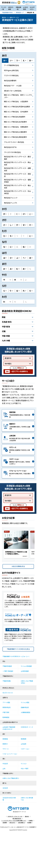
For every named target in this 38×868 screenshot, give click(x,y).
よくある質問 (25, 8)
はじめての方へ (32, 8)
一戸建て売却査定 (8, 671)
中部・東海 (6, 327)
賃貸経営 (5, 739)
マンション (24, 764)
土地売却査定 (25, 671)
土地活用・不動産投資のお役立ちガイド (9, 728)
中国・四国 (6, 336)
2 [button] (18, 561)
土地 (4, 768)
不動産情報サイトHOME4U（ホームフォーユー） (16, 656)
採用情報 (29, 823)
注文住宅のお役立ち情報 (9, 799)
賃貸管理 (23, 739)
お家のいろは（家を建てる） (27, 799)
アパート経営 (6, 702)
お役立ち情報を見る (18, 566)
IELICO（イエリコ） (8, 693)
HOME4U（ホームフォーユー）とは (15, 816)
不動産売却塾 (7, 681)
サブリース (5, 749)
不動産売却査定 (7, 666)
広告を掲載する (21, 823)
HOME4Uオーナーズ (27, 727)
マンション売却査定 (26, 666)
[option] (16, 545)
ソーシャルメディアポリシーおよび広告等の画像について (14, 821)
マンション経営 (25, 702)
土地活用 (23, 744)
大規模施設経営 (25, 712)
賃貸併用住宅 (7, 707)
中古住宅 (5, 764)
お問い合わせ (12, 823)
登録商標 (5, 823)
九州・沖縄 (6, 341)
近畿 (4, 331)
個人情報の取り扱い (17, 819)
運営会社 (27, 816)
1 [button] (15, 561)
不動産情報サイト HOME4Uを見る (18, 649)
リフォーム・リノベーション (10, 754)
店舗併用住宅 (25, 707)
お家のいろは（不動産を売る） (27, 682)
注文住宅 (5, 788)
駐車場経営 (6, 717)
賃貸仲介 (5, 744)
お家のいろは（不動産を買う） (11, 778)
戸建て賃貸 (6, 712)
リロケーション (25, 749)
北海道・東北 (7, 322)
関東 (4, 317)
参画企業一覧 (18, 8)
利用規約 (31, 821)
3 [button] (21, 561)
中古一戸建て (25, 768)
